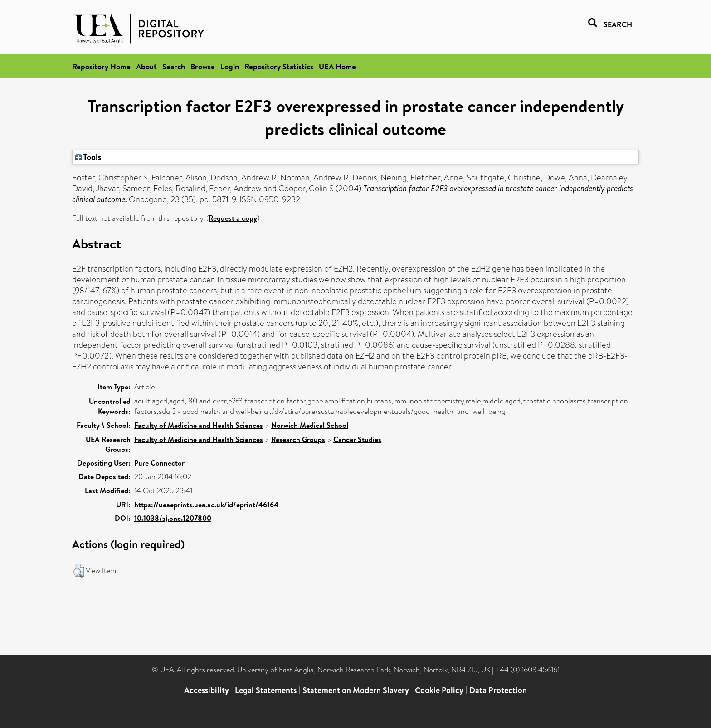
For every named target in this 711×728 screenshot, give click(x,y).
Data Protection (498, 690)
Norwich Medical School (310, 425)
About (146, 66)
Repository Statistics (279, 66)
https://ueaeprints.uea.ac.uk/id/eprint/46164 (206, 505)
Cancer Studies (357, 439)
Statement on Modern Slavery (356, 690)
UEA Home (337, 66)
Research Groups (298, 439)
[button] (79, 571)
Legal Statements (266, 690)
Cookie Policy (439, 690)
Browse (203, 66)
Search (174, 66)
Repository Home (101, 66)
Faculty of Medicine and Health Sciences (199, 425)
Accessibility (207, 690)
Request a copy (233, 218)
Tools (88, 157)
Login (230, 66)
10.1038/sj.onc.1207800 (173, 518)
